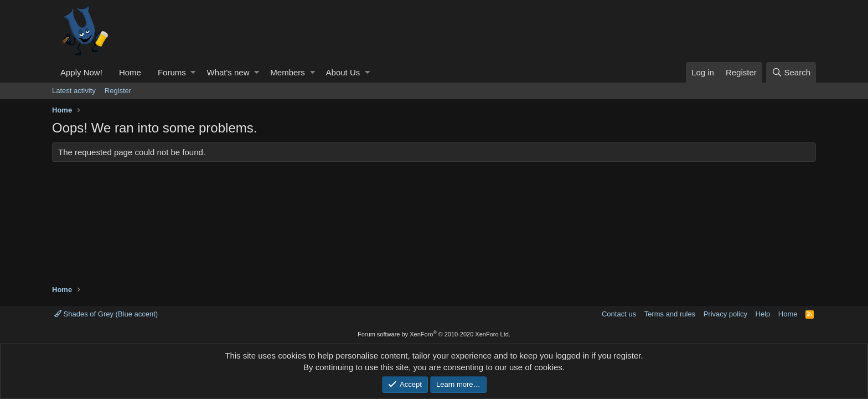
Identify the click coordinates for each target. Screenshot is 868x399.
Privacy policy (725, 314)
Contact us (619, 314)
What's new (228, 72)
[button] (193, 72)
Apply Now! (81, 72)
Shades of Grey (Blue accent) (106, 314)
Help (763, 314)
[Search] (791, 72)
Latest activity (74, 91)
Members (288, 72)
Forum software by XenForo (434, 334)
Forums (172, 72)
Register (118, 91)
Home (130, 72)
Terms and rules (670, 314)
